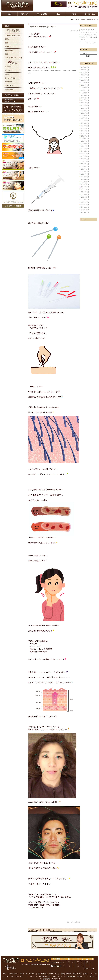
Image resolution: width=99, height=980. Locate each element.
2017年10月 (85, 172)
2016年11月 (85, 200)
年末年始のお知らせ (88, 30)
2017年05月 (85, 184)
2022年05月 (85, 80)
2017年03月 (85, 189)
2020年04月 (85, 98)
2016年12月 (85, 197)
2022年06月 (85, 77)
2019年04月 (85, 128)
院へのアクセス (90, 14)
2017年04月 (85, 187)
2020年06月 (85, 93)
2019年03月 (85, 131)
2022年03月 (85, 85)
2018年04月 (85, 156)
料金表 (74, 14)
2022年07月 (85, 75)
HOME (9, 14)
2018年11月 (85, 139)
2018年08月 (85, 146)
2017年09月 (85, 174)
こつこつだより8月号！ (89, 42)
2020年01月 (85, 105)
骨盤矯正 (68, 969)
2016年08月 (85, 207)
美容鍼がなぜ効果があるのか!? (42, 27)
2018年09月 (85, 144)
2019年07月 (85, 121)
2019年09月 (85, 116)
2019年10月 (85, 113)
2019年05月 (85, 126)
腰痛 (62, 969)
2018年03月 (85, 159)
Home (4, 969)
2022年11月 (85, 70)
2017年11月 (85, 169)
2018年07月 (85, 149)
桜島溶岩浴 (42, 972)
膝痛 (86, 969)
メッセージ (61, 972)
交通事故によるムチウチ (45, 969)
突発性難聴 (47, 975)
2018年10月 (85, 141)
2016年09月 (85, 205)
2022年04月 (85, 83)
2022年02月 (85, 88)
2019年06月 (85, 123)
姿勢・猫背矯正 (78, 969)
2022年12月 (85, 67)
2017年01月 (85, 195)
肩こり (57, 969)
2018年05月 (85, 154)
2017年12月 (85, 167)
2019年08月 (85, 118)
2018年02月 (85, 161)
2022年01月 (85, 90)
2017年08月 (85, 177)
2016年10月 (85, 202)
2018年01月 (85, 164)
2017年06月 (85, 182)
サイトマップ (56, 975)
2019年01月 (85, 133)
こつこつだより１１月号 (89, 35)
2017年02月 (85, 192)
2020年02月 (85, 103)
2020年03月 (85, 100)
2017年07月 (85, 179)
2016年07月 (85, 210)
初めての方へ (26, 14)
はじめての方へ (13, 969)
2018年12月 (85, 136)
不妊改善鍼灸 (71, 972)
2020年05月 (85, 95)
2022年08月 (85, 72)
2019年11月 (85, 111)
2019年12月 (85, 108)
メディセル (19, 972)
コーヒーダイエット (31, 972)
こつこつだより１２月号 (89, 32)
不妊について (52, 972)
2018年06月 (85, 151)
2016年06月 (85, 212)
